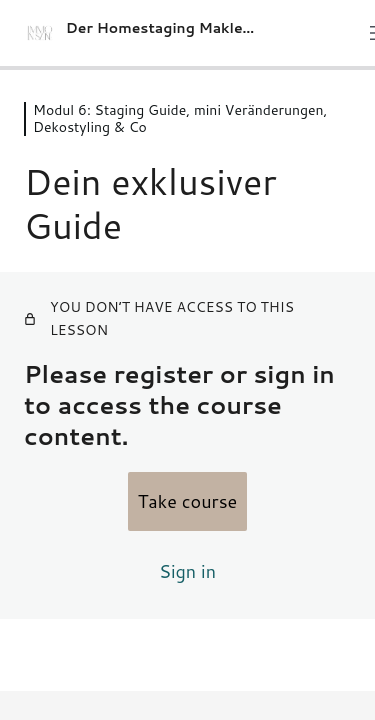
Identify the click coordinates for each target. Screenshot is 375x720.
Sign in (187, 571)
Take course (188, 501)
